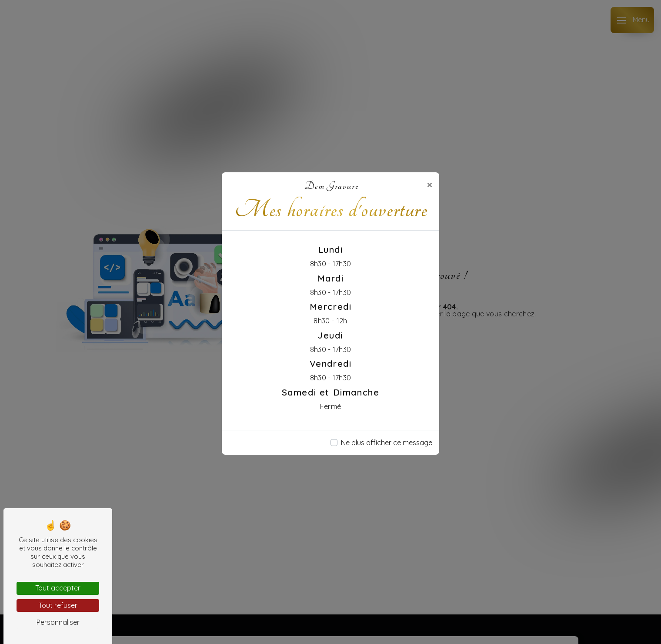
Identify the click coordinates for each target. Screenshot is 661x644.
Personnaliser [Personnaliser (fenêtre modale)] (58, 622)
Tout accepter (58, 588)
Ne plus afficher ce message (387, 443)
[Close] (430, 184)
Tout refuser (58, 605)
